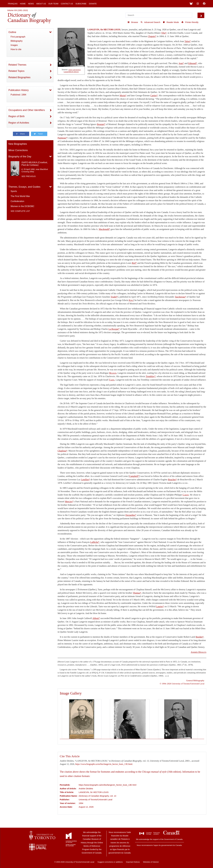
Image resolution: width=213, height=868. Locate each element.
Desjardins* (131, 515)
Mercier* (69, 502)
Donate (93, 4)
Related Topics (16, 71)
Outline (12, 32)
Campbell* (134, 476)
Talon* (188, 41)
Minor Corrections (18, 150)
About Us (41, 4)
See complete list (20, 211)
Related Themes (17, 65)
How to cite (16, 49)
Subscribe (81, 4)
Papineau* (62, 138)
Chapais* (152, 36)
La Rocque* (114, 329)
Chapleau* (62, 451)
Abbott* (96, 618)
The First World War (20, 196)
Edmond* (193, 63)
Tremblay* (151, 376)
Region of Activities (19, 123)
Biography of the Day (20, 157)
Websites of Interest (151, 862)
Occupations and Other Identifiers (27, 110)
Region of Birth (17, 116)
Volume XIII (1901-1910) (18, 10)
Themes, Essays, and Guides (24, 187)
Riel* (134, 263)
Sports (14, 191)
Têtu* (164, 33)
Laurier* (160, 606)
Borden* (200, 637)
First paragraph (18, 37)
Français (13, 4)
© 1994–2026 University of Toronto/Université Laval (182, 684)
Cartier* (154, 96)
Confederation (17, 201)
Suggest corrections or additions (110, 862)
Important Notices (133, 862)
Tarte (112, 380)
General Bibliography (195, 680)
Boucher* (172, 480)
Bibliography (17, 41)
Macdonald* (104, 229)
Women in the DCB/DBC (22, 206)
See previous (29, 176)
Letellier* (86, 480)
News (31, 4)
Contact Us (67, 4)
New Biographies (18, 144)
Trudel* (114, 297)
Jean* (181, 63)
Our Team (53, 4)
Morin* (123, 96)
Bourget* (101, 124)
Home (23, 4)
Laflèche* (95, 542)
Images (14, 45)
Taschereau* (180, 297)
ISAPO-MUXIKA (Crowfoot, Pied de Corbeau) (35, 164)
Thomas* (137, 593)
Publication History (19, 90)
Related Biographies (19, 77)
